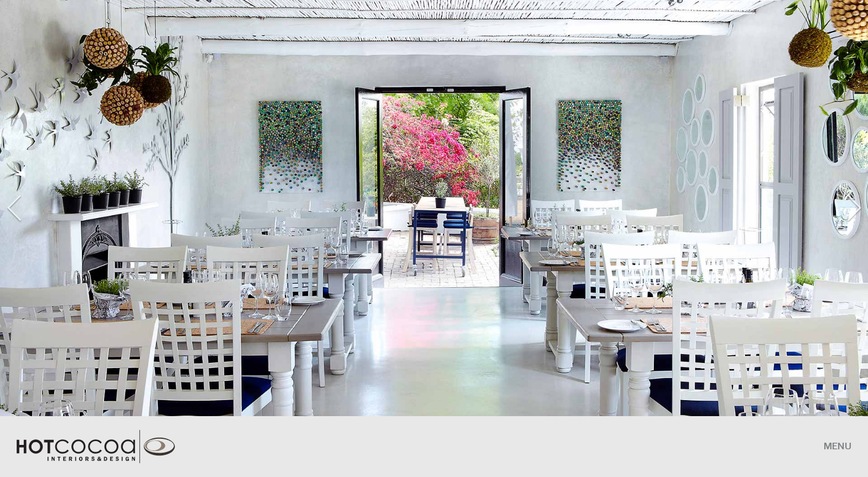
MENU (838, 446)
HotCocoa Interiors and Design (105, 447)
